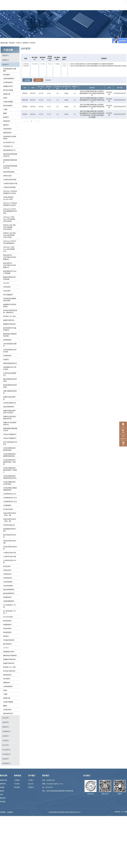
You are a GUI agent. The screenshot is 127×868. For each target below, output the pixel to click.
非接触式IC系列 (8, 86)
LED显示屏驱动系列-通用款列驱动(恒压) (9, 455)
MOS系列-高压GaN (9, 525)
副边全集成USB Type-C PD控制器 (10, 272)
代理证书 (31, 787)
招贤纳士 (87, 5)
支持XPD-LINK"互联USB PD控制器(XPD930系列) (9, 227)
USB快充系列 (7, 356)
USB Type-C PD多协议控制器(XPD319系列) (10, 192)
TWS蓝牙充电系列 (9, 640)
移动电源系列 (7, 632)
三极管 (5, 109)
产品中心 (43, 5)
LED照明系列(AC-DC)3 (10, 501)
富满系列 (26, 43)
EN (125, 5)
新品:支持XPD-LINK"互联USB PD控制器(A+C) (9, 265)
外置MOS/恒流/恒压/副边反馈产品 (10, 418)
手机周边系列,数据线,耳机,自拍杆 (10, 299)
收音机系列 (7, 121)
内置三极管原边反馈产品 (10, 392)
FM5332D (25, 100)
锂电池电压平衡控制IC (10, 655)
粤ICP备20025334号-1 (74, 812)
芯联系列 (5, 736)
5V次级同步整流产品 (9, 403)
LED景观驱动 (7, 505)
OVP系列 (32, 43)
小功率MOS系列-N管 (9, 556)
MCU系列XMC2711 (9, 142)
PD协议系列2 (7, 570)
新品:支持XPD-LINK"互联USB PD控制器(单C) (9, 257)
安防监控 (3, 802)
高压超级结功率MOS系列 (9, 530)
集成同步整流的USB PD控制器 (9, 278)
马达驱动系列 (7, 129)
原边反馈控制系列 (9, 407)
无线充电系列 (7, 628)
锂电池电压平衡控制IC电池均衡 (10, 335)
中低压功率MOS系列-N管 (10, 542)
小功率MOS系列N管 (9, 187)
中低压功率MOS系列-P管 (10, 548)
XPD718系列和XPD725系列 (10, 443)
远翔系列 (5, 722)
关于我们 (98, 5)
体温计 (5, 98)
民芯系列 (5, 745)
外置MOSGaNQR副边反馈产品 (10, 423)
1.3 (64, 64)
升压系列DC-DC (8, 146)
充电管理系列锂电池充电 (10, 161)
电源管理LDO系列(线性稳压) (10, 305)
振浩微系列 (6, 763)
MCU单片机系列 (8, 509)
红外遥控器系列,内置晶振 (10, 70)
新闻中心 (76, 5)
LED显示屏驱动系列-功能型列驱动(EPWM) (10, 477)
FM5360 (25, 107)
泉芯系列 (5, 718)
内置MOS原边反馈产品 (9, 398)
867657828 (49, 787)
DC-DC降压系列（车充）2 (9, 612)
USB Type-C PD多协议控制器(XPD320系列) (10, 204)
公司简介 (31, 780)
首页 (32, 5)
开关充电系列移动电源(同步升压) (10, 167)
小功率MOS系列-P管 (9, 553)
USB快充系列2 (8, 578)
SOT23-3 (26, 64)
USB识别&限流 (8, 582)
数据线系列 (7, 683)
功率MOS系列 (7, 176)
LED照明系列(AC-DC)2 (10, 498)
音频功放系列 (7, 133)
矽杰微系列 (6, 750)
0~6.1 (43, 64)
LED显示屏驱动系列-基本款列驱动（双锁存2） (10, 470)
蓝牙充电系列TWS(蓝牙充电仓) (10, 329)
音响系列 (6, 117)
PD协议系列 (7, 291)
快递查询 (10, 812)
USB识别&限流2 (8, 586)
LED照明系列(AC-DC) (10, 494)
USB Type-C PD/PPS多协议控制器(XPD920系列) (10, 211)
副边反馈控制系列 (9, 593)
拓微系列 (5, 727)
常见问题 (17, 787)
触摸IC (5, 113)
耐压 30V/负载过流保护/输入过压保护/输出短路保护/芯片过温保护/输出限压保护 (91, 64)
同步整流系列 (7, 340)
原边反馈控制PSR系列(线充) (10, 386)
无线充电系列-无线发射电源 (10, 137)
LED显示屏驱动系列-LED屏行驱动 (9, 483)
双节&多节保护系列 (9, 671)
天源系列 (5, 740)
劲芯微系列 (6, 754)
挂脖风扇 (3, 784)
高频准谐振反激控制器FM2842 (10, 429)
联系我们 (109, 5)
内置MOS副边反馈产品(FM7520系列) (9, 412)
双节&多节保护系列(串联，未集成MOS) (10, 311)
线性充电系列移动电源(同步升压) (10, 155)
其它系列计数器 (8, 90)
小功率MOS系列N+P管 (10, 183)
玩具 (1, 794)
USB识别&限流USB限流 (10, 345)
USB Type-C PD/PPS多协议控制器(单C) (9, 242)
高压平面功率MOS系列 (9, 536)
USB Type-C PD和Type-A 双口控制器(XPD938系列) (9, 219)
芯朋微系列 (6, 731)
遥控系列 (6, 125)
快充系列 (6, 636)
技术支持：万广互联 (121, 812)
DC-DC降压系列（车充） (9, 606)
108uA (57, 64)
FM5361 (25, 114)
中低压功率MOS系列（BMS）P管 (9, 520)
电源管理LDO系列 (9, 652)
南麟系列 (5, 60)
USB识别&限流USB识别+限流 (10, 351)
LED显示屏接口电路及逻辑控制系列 (10, 489)
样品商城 (65, 5)
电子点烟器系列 (8, 295)
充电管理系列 (7, 625)
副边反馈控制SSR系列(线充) (10, 380)
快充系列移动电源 (9, 172)
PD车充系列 (7, 287)
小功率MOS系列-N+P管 (10, 561)
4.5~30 (35, 64)
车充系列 (6, 359)
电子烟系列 (7, 75)
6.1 (50, 64)
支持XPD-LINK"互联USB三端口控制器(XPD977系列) (9, 235)
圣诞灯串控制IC (8, 106)
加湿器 (2, 787)
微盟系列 (5, 55)
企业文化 (31, 784)
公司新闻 (17, 780)
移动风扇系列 (7, 621)
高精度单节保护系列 (9, 324)
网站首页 (12, 43)
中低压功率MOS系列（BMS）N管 (9, 514)
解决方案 (54, 5)
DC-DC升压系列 (8, 617)
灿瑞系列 (5, 759)
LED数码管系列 (8, 82)
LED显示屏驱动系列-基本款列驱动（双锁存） (9, 462)
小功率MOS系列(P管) (10, 180)
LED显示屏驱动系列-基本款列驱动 (9, 449)
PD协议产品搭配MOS (10, 434)
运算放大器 (7, 94)
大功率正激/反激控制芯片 (10, 374)
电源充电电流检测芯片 (10, 363)
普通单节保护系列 (9, 320)
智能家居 (3, 798)
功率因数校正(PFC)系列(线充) (10, 368)
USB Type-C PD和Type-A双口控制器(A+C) (9, 249)
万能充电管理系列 (9, 78)
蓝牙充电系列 (7, 644)
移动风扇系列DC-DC (9, 150)
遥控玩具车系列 (8, 713)
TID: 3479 (6, 283)
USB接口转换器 (8, 102)
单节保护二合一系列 (9, 316)
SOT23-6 (26, 66)
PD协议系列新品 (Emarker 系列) (8, 198)
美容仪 (2, 791)
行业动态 (17, 784)
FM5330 (25, 93)
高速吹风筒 (3, 780)
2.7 (64, 66)
